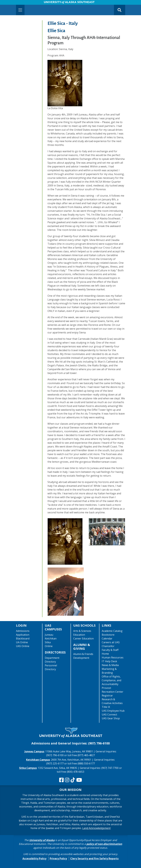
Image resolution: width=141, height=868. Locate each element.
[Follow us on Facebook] (61, 780)
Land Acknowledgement (96, 828)
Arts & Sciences (82, 631)
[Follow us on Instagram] (67, 780)
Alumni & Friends (83, 654)
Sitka (48, 642)
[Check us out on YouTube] (79, 780)
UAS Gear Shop (111, 718)
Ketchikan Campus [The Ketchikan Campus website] (38, 760)
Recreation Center (113, 692)
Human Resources (113, 657)
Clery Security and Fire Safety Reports (94, 858)
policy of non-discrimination (104, 844)
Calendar (107, 638)
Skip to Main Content (15, 3)
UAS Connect (109, 715)
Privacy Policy (58, 858)
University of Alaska (42, 840)
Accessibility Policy (34, 858)
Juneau (49, 635)
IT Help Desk (109, 661)
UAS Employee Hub (113, 711)
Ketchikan (51, 638)
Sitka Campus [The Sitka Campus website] (28, 768)
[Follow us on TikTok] (73, 780)
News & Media (110, 665)
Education (79, 635)
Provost (106, 688)
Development (81, 658)
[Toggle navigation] (20, 10)
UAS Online (23, 646)
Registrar (107, 696)
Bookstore (108, 635)
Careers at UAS (111, 642)
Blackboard (23, 638)
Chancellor (108, 646)
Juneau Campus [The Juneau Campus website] (34, 751)
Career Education (83, 638)
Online (49, 646)
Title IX (106, 707)
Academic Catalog (112, 631)
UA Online (22, 642)
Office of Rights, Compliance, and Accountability (111, 680)
